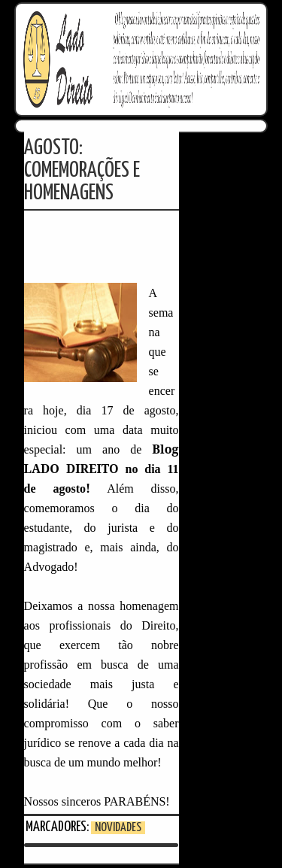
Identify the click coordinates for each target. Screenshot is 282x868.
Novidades (118, 828)
